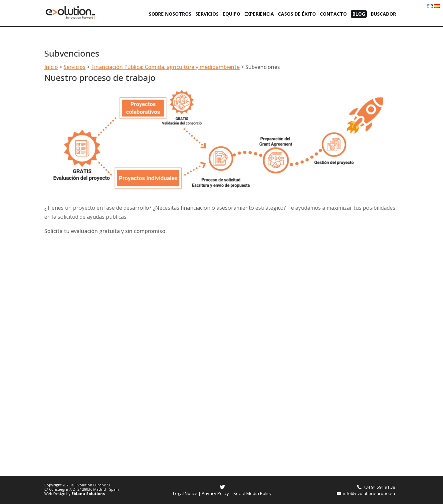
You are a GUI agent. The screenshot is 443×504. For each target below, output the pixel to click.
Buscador (383, 14)
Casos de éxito (297, 14)
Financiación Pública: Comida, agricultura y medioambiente (165, 67)
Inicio (51, 67)
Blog (359, 14)
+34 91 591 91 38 (376, 487)
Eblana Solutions (88, 494)
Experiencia (259, 14)
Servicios (207, 14)
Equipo (231, 14)
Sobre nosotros (170, 14)
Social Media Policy (252, 493)
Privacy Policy (215, 493)
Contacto (333, 14)
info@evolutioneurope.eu (366, 493)
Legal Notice (185, 493)
